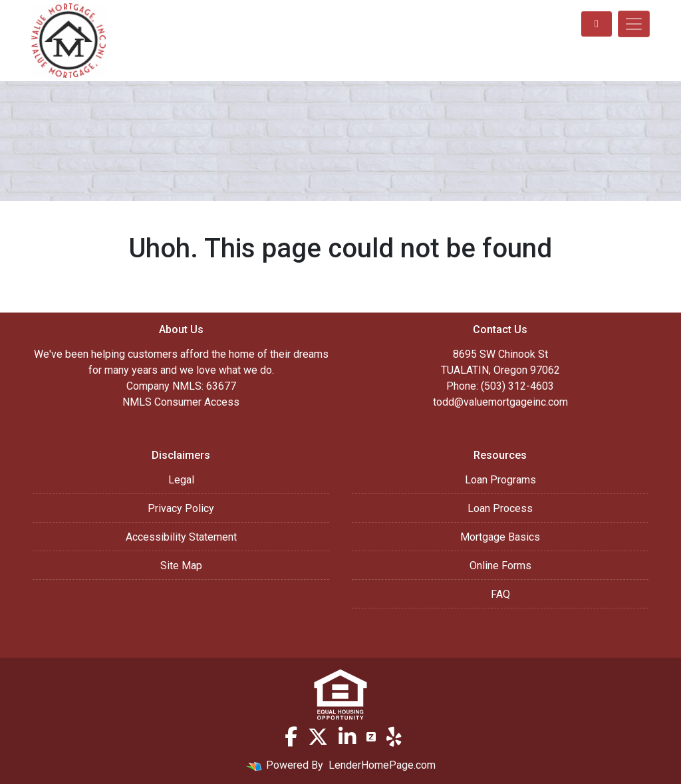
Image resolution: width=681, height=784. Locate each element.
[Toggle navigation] (634, 24)
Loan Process (500, 508)
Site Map (181, 566)
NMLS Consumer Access (181, 402)
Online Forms (500, 566)
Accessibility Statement (181, 537)
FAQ (500, 594)
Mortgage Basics (500, 537)
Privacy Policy (181, 508)
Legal (181, 480)
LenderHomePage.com (382, 765)
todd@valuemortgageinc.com (500, 402)
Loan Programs (500, 480)
